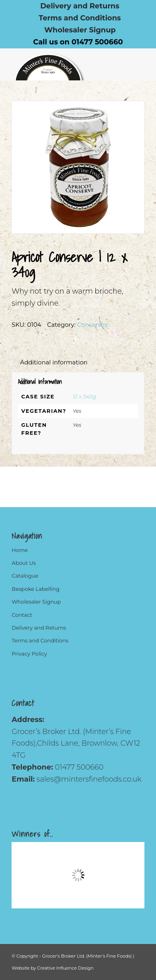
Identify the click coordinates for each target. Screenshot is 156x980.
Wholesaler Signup (80, 30)
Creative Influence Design (65, 968)
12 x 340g (84, 396)
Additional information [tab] (54, 362)
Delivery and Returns (39, 628)
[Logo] (65, 64)
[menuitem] (80, 6)
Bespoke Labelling (36, 589)
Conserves (92, 325)
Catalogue (25, 576)
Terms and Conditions (80, 18)
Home (20, 550)
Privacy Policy (29, 654)
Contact (22, 615)
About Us (24, 563)
